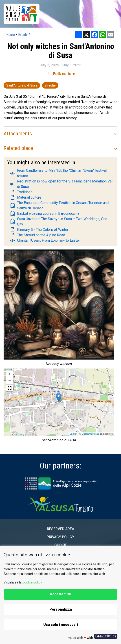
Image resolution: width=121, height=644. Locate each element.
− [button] (10, 381)
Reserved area (60, 529)
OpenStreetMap (90, 434)
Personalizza (61, 609)
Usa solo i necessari (61, 625)
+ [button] (10, 375)
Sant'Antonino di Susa (22, 85)
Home (11, 35)
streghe (50, 85)
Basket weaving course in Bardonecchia (45, 214)
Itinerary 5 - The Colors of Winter (39, 230)
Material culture (26, 197)
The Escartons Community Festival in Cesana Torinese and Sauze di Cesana (59, 205)
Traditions (21, 192)
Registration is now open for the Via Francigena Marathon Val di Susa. (61, 184)
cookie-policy (32, 582)
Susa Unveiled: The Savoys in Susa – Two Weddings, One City (59, 222)
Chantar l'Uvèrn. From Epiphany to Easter (45, 241)
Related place (60, 148)
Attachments (60, 134)
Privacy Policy (60, 537)
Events (23, 35)
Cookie (61, 545)
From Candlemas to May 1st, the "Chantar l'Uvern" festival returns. (58, 173)
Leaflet (74, 434)
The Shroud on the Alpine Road (37, 235)
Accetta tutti (60, 594)
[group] (59, 309)
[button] (10, 388)
